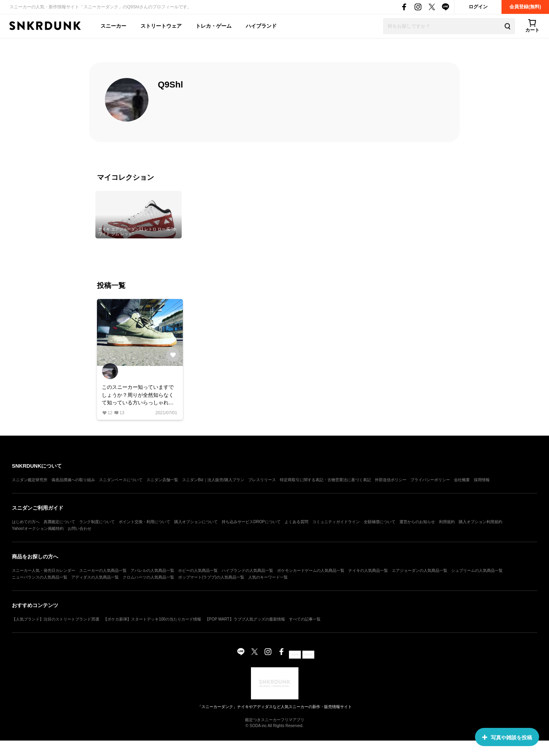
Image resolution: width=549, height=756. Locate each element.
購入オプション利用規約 (481, 522)
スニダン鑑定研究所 (30, 480)
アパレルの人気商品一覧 (152, 570)
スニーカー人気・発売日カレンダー (44, 570)
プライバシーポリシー (430, 480)
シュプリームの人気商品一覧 (477, 570)
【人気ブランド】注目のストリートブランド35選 (56, 619)
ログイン (478, 7)
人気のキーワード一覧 (268, 577)
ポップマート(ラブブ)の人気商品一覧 (211, 577)
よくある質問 (296, 522)
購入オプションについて (196, 522)
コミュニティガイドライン (336, 522)
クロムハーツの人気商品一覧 (148, 577)
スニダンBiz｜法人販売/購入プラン (213, 480)
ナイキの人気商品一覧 (368, 570)
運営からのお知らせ (417, 522)
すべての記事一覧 (305, 619)
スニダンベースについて (121, 480)
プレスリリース (262, 480)
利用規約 (447, 522)
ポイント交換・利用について (144, 522)
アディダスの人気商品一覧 (95, 577)
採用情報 (482, 480)
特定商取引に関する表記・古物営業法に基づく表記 (325, 480)
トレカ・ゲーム (214, 26)
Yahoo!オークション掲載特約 (38, 528)
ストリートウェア (161, 26)
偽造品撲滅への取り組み (73, 480)
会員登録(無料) (525, 7)
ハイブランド (261, 26)
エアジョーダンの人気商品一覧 (420, 570)
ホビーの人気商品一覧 (198, 570)
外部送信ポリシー (391, 480)
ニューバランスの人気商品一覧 (40, 577)
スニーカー (113, 26)
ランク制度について (97, 522)
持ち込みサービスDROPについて (251, 522)
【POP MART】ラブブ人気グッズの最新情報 (245, 619)
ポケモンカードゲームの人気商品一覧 (311, 570)
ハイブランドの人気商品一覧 (247, 570)
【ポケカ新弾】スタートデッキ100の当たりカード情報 (152, 619)
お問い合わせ (80, 528)
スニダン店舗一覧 (162, 480)
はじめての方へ (26, 522)
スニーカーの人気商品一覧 (103, 570)
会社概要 (462, 480)
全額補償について (380, 522)
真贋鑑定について (59, 522)
